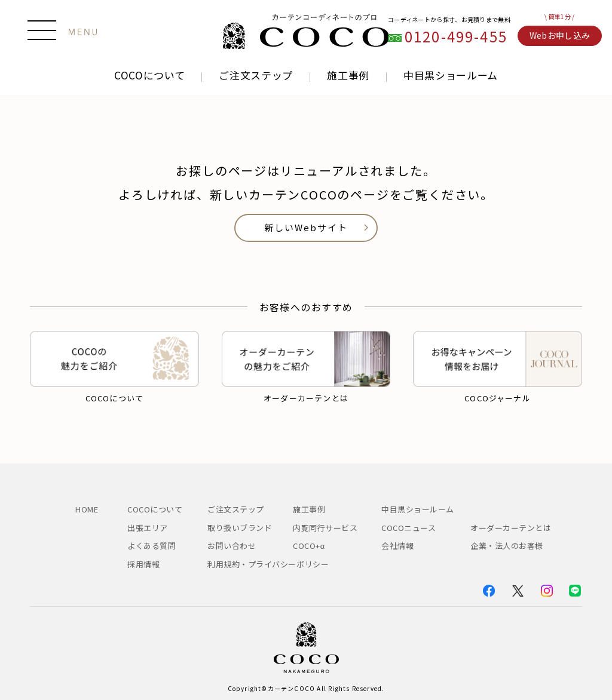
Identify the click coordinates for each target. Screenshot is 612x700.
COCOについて (149, 75)
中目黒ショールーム (451, 75)
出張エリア (148, 528)
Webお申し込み (560, 35)
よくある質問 (152, 546)
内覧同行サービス (325, 528)
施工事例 (348, 75)
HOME (87, 509)
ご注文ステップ (256, 75)
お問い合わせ (232, 546)
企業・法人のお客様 (507, 546)
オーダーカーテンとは (511, 528)
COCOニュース (413, 528)
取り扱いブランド (240, 528)
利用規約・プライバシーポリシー (268, 564)
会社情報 (397, 546)
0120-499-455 (456, 37)
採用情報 (143, 564)
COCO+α (309, 546)
